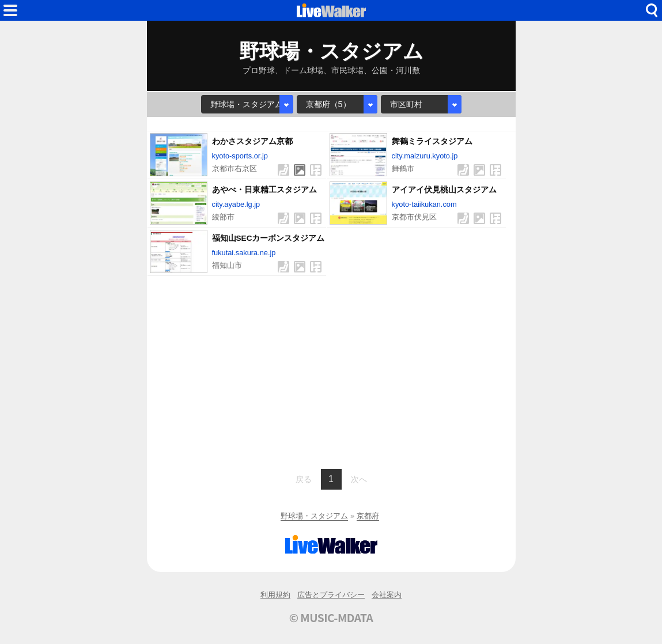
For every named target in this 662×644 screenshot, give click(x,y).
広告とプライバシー (331, 595)
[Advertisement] (331, 371)
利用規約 (275, 595)
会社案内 (387, 595)
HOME (331, 10)
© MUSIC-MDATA (331, 618)
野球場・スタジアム (314, 516)
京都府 (368, 516)
